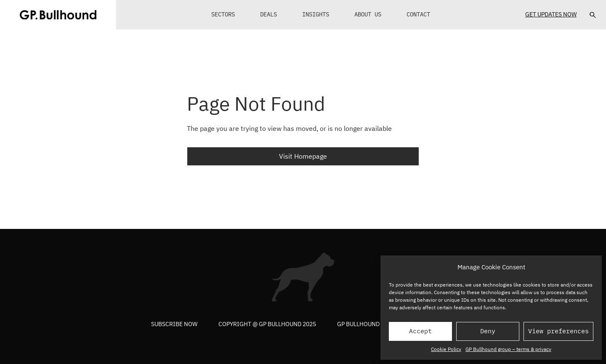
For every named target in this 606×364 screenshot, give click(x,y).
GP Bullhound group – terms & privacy (508, 349)
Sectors (223, 14)
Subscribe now (174, 324)
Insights (316, 14)
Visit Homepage (303, 156)
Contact (418, 14)
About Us (368, 14)
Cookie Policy (446, 349)
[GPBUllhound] (58, 15)
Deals (268, 14)
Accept (420, 331)
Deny (488, 331)
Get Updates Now (551, 14)
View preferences (558, 331)
